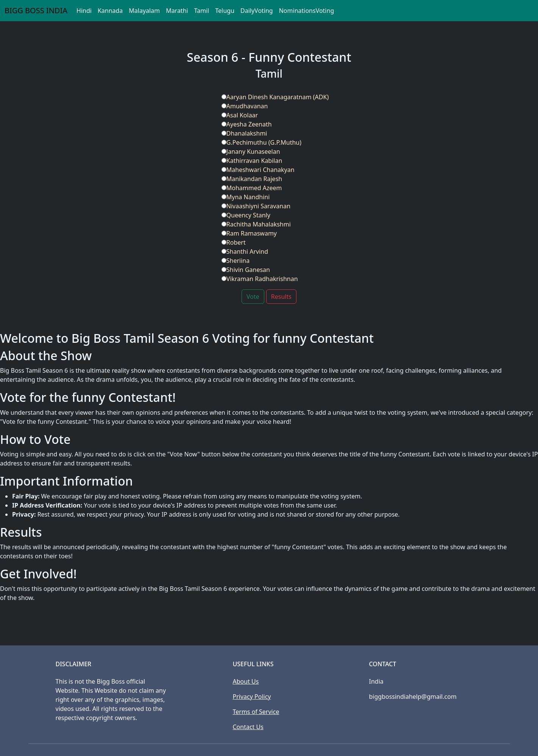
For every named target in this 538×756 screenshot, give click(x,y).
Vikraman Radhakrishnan (260, 279)
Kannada (110, 11)
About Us (246, 681)
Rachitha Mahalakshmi (256, 224)
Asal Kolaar (240, 115)
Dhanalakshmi (244, 133)
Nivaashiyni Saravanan (256, 206)
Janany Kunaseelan (251, 152)
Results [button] (281, 297)
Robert (234, 242)
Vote (253, 297)
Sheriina (235, 261)
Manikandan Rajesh (252, 179)
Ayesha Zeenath (247, 124)
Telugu (225, 11)
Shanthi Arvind (245, 251)
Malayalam (144, 11)
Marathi (177, 11)
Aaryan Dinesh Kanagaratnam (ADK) (275, 97)
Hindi (84, 11)
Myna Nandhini (246, 197)
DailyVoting (257, 11)
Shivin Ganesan (246, 270)
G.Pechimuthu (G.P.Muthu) (261, 142)
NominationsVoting (307, 11)
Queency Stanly (246, 215)
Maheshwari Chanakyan (258, 170)
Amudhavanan (245, 106)
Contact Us (248, 727)
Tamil (202, 11)
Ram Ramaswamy (249, 233)
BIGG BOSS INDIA (36, 10)
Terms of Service (256, 712)
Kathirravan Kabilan (252, 161)
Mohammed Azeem (252, 188)
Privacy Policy (252, 697)
